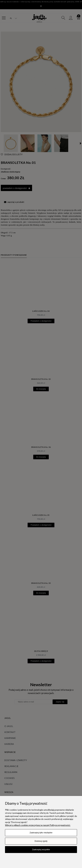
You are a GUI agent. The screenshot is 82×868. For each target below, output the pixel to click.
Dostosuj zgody (41, 841)
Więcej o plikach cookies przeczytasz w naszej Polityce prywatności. (38, 825)
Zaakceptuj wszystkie (41, 850)
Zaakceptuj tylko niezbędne (41, 833)
